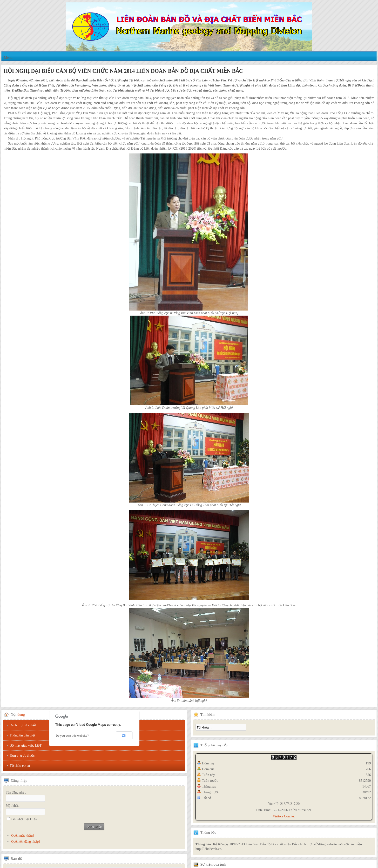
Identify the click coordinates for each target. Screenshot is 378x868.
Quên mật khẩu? (23, 836)
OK (124, 736)
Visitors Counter (284, 816)
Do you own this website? (72, 736)
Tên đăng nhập (16, 792)
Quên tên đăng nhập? (26, 842)
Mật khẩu (13, 806)
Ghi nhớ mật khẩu (24, 819)
